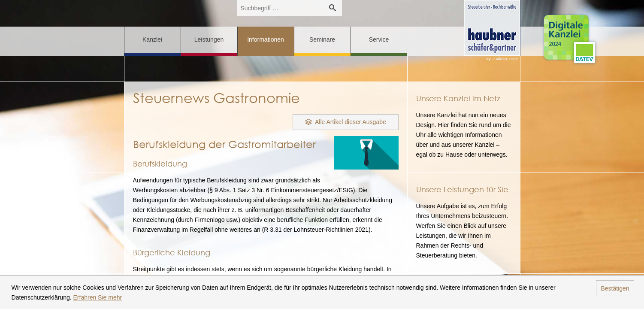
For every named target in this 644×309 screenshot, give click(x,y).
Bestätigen (615, 288)
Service (379, 39)
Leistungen (209, 39)
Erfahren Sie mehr (98, 297)
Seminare (322, 39)
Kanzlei (152, 39)
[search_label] (280, 8)
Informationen (266, 39)
